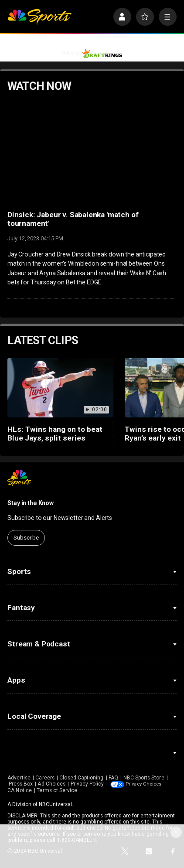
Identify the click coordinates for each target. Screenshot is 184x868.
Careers (45, 778)
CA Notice (88, 790)
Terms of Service (125, 790)
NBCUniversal (55, 804)
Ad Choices (51, 784)
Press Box (21, 784)
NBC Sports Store (144, 778)
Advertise (19, 778)
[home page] (39, 17)
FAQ (113, 778)
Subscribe (26, 538)
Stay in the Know (31, 503)
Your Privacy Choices (49, 790)
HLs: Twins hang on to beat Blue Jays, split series (55, 434)
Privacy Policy (87, 784)
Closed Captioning (81, 778)
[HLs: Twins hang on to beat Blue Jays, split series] (60, 388)
